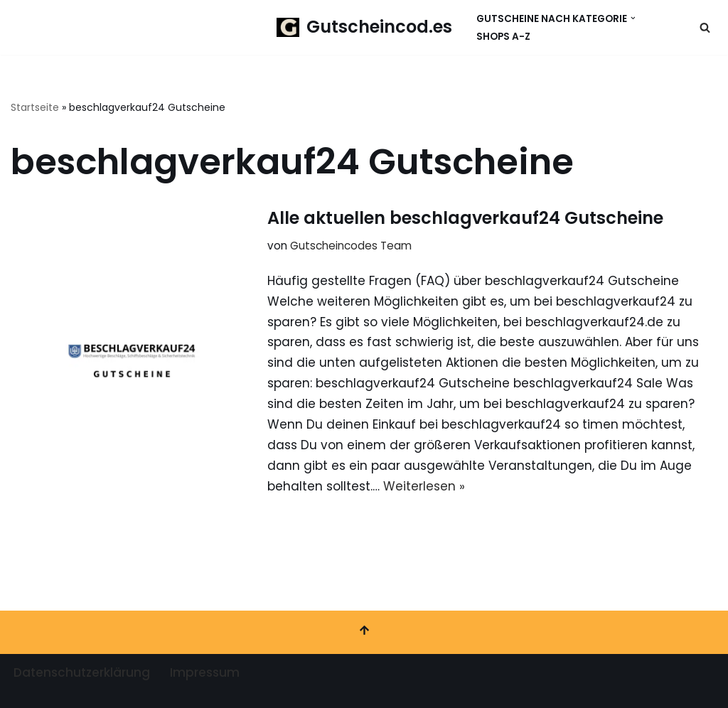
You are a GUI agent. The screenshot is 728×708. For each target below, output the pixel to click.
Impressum (205, 672)
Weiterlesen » (424, 486)
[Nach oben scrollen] (364, 632)
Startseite (35, 107)
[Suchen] (705, 27)
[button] (633, 18)
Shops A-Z (503, 37)
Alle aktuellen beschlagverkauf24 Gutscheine (465, 218)
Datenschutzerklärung (82, 672)
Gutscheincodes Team (351, 246)
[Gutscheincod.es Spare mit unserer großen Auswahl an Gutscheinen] (364, 27)
